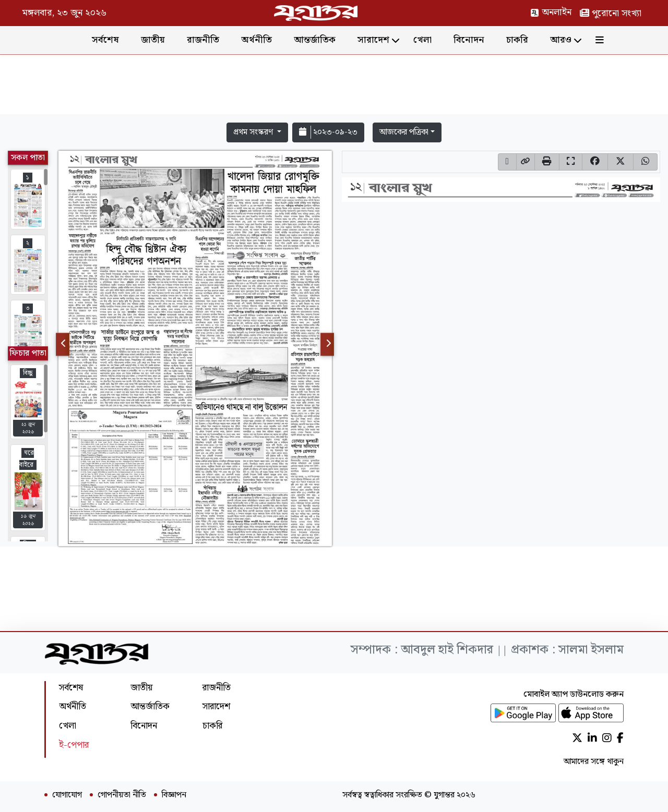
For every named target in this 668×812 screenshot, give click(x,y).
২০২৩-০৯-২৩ (328, 132)
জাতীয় (153, 40)
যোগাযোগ (67, 795)
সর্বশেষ (105, 40)
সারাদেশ (373, 40)
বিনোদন (469, 40)
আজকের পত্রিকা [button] (404, 132)
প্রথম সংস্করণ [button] (254, 132)
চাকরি (517, 40)
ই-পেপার (74, 745)
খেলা (422, 40)
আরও (561, 40)
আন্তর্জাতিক (315, 40)
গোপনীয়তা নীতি (122, 795)
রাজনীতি (203, 40)
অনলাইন (551, 12)
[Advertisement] (334, 87)
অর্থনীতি (257, 40)
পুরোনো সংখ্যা (611, 13)
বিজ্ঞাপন (174, 795)
